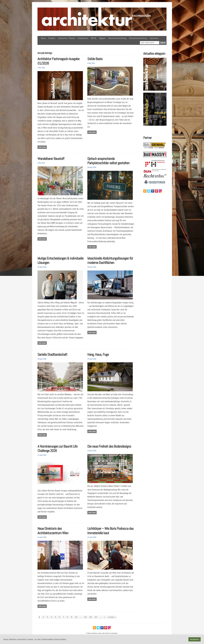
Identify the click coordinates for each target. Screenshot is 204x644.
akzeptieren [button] (195, 639)
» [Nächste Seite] (104, 617)
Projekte (52, 38)
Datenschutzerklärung (138, 38)
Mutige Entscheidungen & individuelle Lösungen (60, 261)
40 (96, 617)
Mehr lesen (42, 147)
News (43, 38)
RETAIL (94, 38)
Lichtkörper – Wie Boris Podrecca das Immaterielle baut (110, 531)
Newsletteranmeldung (117, 38)
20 (85, 617)
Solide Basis (95, 59)
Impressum (154, 38)
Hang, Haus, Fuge (98, 354)
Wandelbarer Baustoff (51, 159)
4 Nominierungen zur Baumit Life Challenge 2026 (57, 449)
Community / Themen (66, 38)
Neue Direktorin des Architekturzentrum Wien (53, 531)
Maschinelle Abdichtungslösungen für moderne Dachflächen (110, 261)
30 (91, 617)
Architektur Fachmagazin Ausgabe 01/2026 (58, 61)
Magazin (102, 38)
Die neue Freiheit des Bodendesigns (109, 446)
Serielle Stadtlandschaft (52, 354)
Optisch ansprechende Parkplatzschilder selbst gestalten (108, 161)
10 (76, 617)
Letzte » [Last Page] (112, 617)
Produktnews (83, 38)
